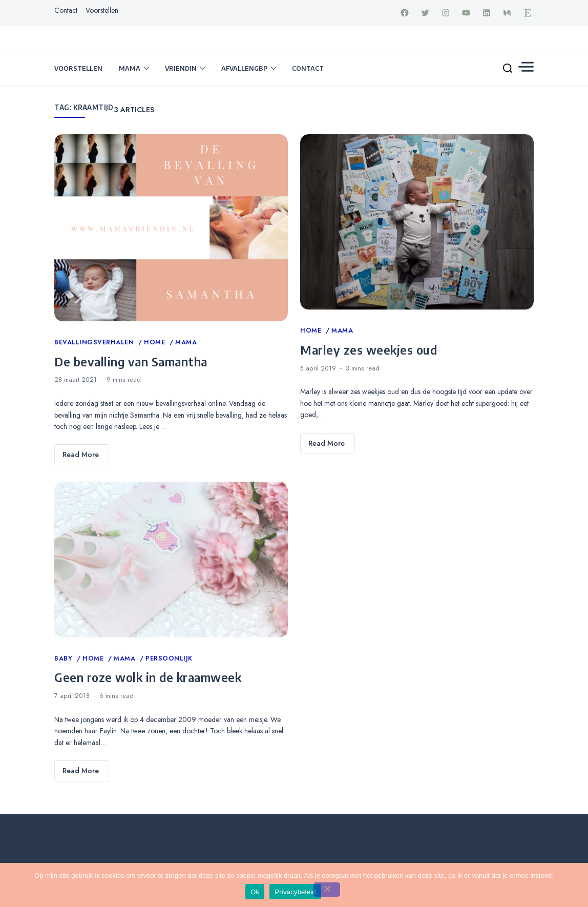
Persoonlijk (169, 658)
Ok (255, 892)
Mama (130, 68)
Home (156, 342)
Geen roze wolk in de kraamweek (148, 677)
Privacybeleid (295, 892)
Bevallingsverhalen (95, 342)
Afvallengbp (244, 68)
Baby (65, 658)
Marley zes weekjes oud (369, 349)
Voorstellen (102, 10)
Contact (66, 10)
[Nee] (327, 890)
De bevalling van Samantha (131, 361)
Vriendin (181, 68)
